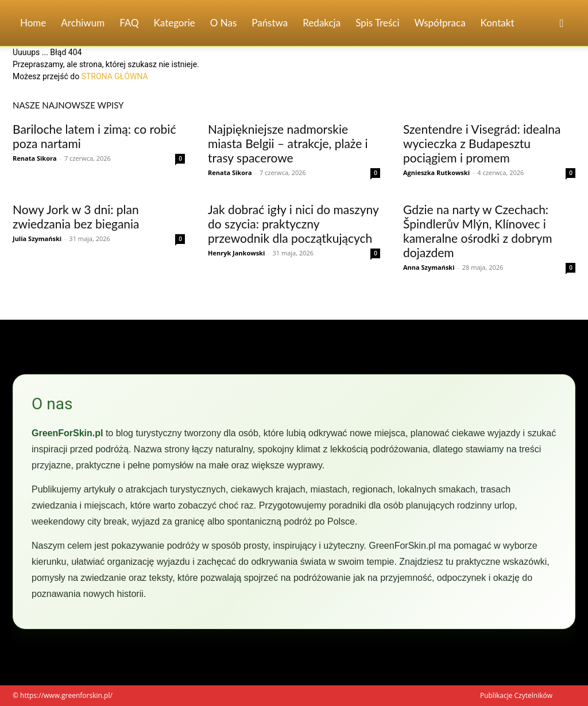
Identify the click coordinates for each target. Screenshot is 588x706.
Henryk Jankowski (236, 253)
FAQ (129, 23)
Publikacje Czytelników (516, 695)
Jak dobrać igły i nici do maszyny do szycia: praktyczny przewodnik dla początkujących (293, 224)
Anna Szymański (429, 267)
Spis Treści (377, 23)
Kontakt (498, 23)
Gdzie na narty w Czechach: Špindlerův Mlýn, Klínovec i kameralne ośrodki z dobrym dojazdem (478, 231)
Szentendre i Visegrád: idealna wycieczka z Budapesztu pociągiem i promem (482, 143)
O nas (224, 23)
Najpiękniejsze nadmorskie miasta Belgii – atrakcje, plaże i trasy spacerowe (288, 143)
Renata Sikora (35, 158)
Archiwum (83, 23)
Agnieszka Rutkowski (436, 172)
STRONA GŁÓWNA (115, 76)
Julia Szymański (37, 238)
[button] (562, 24)
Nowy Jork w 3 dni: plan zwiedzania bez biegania (76, 216)
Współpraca (440, 23)
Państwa (270, 23)
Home (33, 23)
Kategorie (175, 23)
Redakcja (322, 23)
